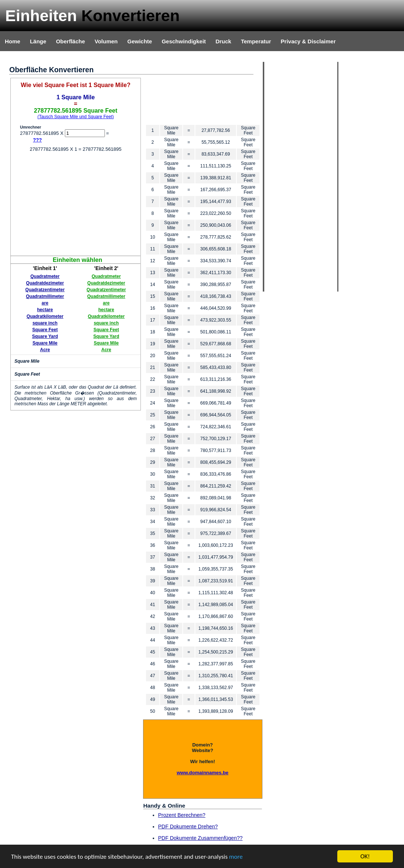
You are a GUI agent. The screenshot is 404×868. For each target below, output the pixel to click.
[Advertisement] (76, 204)
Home (13, 41)
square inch (45, 323)
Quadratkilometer (45, 316)
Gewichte (140, 41)
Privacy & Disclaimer (308, 41)
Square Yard (45, 336)
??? (37, 140)
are (45, 303)
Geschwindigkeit (184, 41)
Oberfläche (70, 41)
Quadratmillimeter (45, 296)
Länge (38, 41)
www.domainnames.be (203, 773)
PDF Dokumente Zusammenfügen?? (201, 838)
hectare (45, 310)
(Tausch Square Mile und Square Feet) (76, 117)
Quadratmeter (45, 276)
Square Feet (45, 330)
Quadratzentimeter (45, 290)
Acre (45, 350)
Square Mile (45, 343)
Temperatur (256, 41)
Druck (223, 41)
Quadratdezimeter (45, 283)
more (236, 857)
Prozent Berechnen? (182, 815)
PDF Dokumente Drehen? (188, 827)
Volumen (106, 41)
